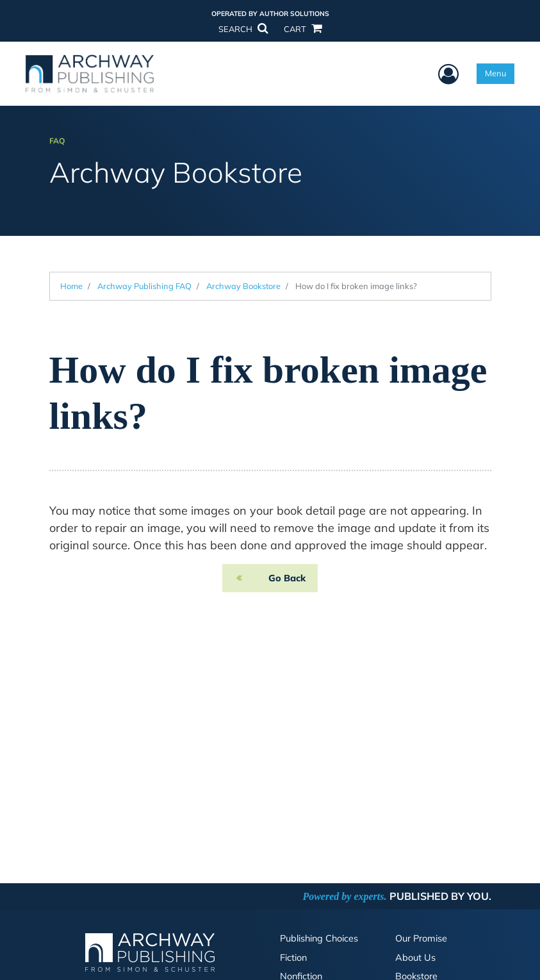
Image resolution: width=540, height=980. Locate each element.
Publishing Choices (319, 938)
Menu (495, 73)
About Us (415, 958)
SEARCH (243, 29)
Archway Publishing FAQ (144, 286)
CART (302, 29)
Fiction (293, 958)
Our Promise (421, 938)
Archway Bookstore (243, 286)
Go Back (287, 578)
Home (71, 286)
